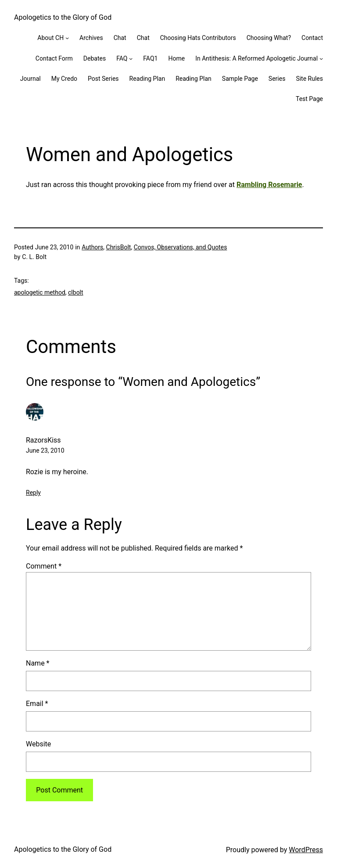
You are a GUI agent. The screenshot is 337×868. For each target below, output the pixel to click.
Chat (120, 38)
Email (37, 704)
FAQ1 (150, 58)
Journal (30, 79)
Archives (91, 38)
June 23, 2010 (45, 450)
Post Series (103, 79)
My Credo (64, 79)
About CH (50, 38)
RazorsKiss (43, 440)
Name (38, 663)
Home (176, 58)
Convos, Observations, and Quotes (181, 247)
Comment (44, 566)
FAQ (122, 58)
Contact (312, 38)
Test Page (309, 99)
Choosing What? (269, 38)
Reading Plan (147, 79)
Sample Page (240, 79)
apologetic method (40, 292)
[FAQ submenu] (131, 58)
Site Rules (309, 79)
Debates (95, 58)
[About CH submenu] (67, 38)
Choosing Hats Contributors (198, 38)
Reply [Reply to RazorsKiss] (33, 493)
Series (277, 79)
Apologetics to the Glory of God (63, 17)
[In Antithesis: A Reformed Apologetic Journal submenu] (321, 58)
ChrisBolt (119, 247)
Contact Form (54, 58)
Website (38, 744)
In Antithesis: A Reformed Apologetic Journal (256, 58)
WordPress (306, 850)
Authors (92, 247)
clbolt (76, 292)
